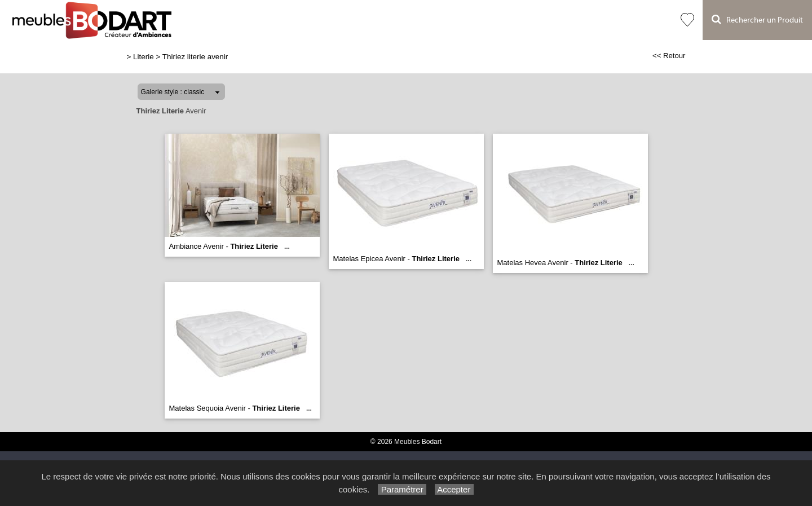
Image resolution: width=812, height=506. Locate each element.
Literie (144, 57)
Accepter (454, 489)
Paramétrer (402, 489)
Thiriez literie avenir (195, 57)
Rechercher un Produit (757, 19)
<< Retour (669, 56)
